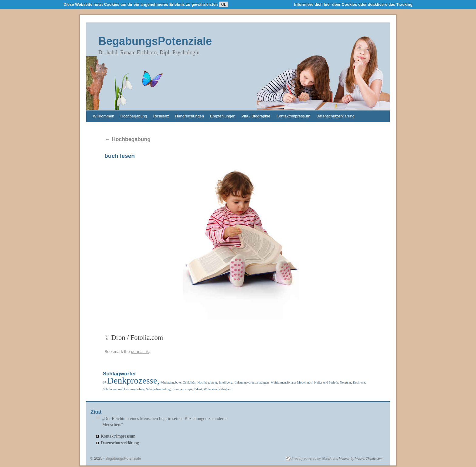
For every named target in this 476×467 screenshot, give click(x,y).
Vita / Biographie (256, 116)
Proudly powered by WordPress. (315, 459)
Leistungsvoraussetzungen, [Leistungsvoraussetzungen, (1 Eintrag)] (252, 382)
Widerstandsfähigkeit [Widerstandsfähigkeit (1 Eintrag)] (218, 389)
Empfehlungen (223, 116)
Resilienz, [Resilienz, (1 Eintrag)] (359, 382)
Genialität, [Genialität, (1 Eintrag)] (190, 382)
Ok (224, 4)
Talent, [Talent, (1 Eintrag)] (198, 389)
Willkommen (104, 116)
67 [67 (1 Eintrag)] (105, 382)
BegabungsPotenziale (155, 41)
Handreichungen (190, 116)
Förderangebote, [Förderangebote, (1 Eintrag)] (171, 382)
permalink (140, 352)
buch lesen (120, 156)
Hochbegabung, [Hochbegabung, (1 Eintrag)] (207, 382)
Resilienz (161, 116)
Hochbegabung (134, 116)
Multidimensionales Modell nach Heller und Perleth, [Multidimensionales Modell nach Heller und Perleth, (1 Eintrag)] (305, 382)
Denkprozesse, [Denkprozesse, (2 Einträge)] (133, 381)
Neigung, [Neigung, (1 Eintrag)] (346, 382)
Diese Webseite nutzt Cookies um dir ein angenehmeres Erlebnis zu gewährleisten (141, 4)
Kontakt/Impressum (293, 116)
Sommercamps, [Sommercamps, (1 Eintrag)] (183, 389)
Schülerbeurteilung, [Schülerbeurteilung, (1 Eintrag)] (159, 389)
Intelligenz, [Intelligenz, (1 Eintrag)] (226, 382)
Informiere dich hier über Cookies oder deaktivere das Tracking (353, 4)
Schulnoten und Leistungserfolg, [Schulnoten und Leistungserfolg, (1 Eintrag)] (124, 389)
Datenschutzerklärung (335, 116)
